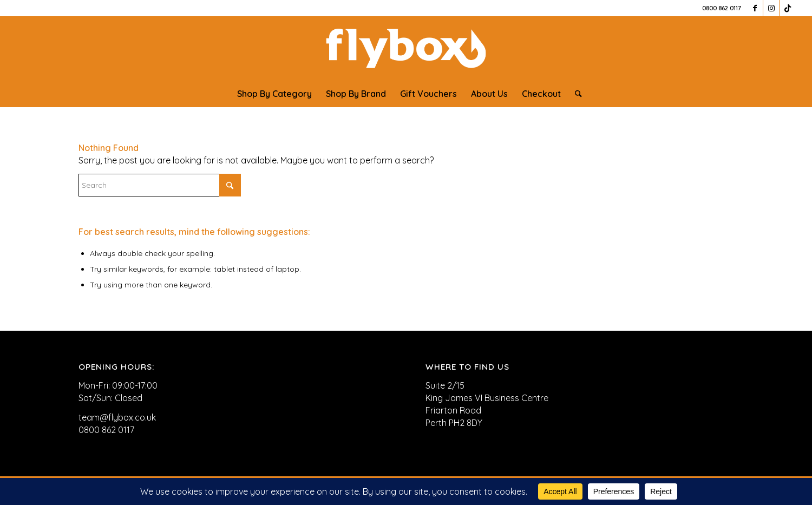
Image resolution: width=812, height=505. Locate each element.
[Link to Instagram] (771, 8)
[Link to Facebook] (755, 8)
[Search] (575, 94)
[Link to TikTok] (788, 8)
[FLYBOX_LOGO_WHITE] (406, 48)
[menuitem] (274, 94)
